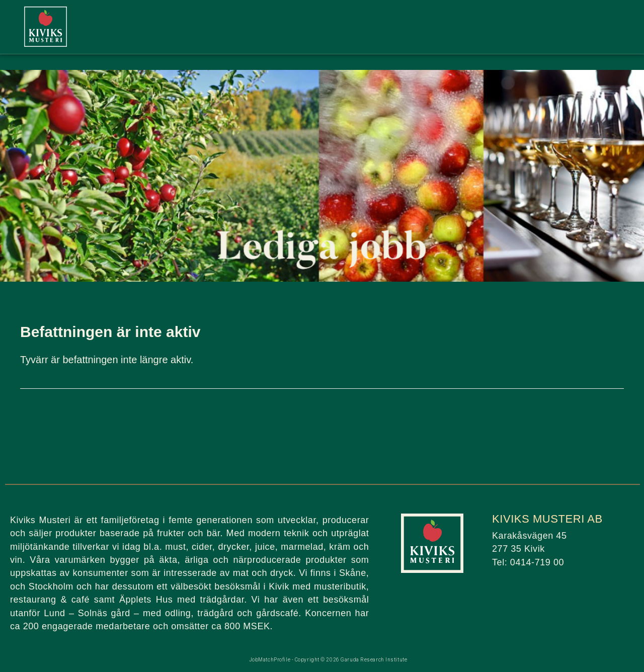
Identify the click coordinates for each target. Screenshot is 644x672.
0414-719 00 (537, 562)
